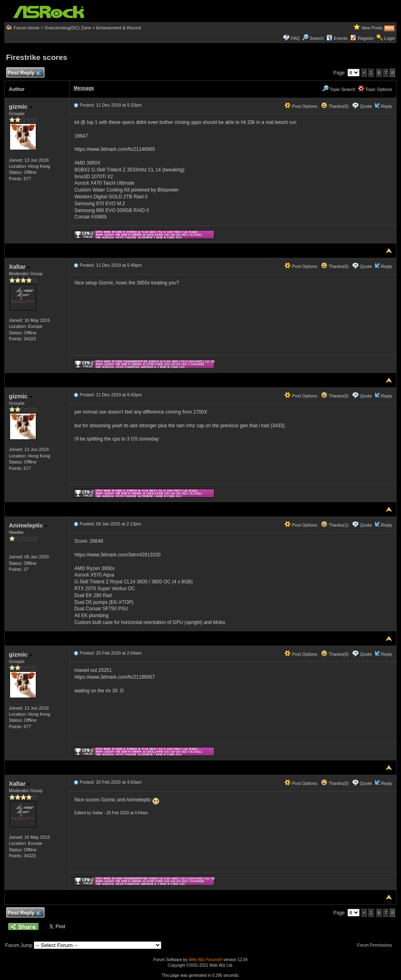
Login (390, 38)
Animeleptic (28, 525)
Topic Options (375, 89)
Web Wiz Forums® (206, 960)
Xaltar (20, 267)
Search (317, 38)
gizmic (21, 106)
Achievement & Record (118, 28)
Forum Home (27, 28)
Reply (387, 106)
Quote (366, 106)
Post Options (301, 106)
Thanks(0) (335, 106)
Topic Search (339, 89)
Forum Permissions (376, 945)
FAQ (295, 38)
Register (366, 38)
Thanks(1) (335, 525)
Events (337, 38)
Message (84, 88)
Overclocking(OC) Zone (68, 28)
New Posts (372, 28)
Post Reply (24, 73)
